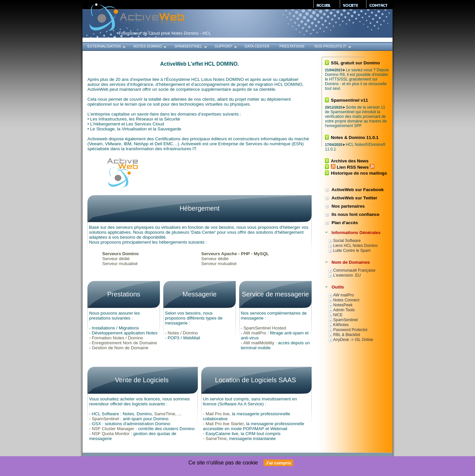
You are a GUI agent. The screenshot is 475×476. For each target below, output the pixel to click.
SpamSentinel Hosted (265, 328)
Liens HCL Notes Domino (355, 246)
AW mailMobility (259, 343)
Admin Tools (344, 310)
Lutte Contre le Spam (352, 251)
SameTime (165, 414)
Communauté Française (354, 270)
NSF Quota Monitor (111, 434)
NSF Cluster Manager (113, 429)
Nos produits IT (333, 47)
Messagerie (199, 294)
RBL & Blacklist (347, 335)
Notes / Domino (183, 333)
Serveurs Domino (120, 254)
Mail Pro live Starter (225, 424)
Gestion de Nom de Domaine (120, 348)
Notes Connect (346, 300)
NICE (338, 315)
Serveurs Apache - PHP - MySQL (235, 254)
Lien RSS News (353, 167)
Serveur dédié (116, 259)
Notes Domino (150, 47)
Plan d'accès (345, 223)
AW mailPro (255, 333)
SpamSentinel (191, 47)
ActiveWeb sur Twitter (354, 198)
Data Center (257, 46)
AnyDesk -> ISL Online (353, 340)
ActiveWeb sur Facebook (358, 190)
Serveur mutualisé (120, 264)
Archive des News (350, 161)
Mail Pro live (218, 414)
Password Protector (350, 330)
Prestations (292, 46)
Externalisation (107, 47)
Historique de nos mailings (359, 173)
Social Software (347, 241)
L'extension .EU (347, 275)
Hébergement (199, 208)
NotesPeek (343, 305)
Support (226, 47)
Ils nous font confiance (355, 214)
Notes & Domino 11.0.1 (355, 137)
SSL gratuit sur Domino (355, 63)
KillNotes (341, 325)
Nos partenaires (348, 206)
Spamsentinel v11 (349, 100)
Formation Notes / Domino (117, 338)
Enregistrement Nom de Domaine (124, 343)
